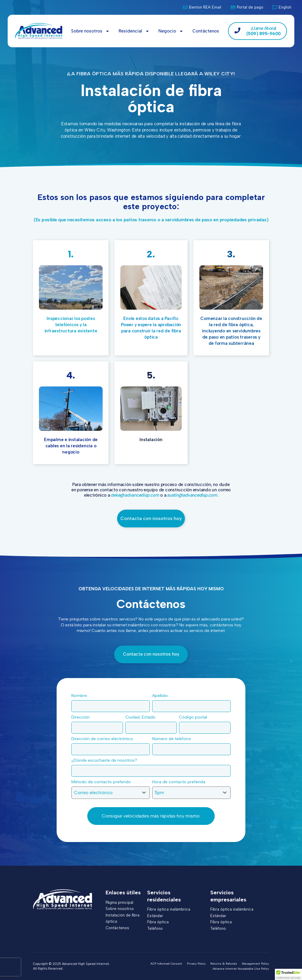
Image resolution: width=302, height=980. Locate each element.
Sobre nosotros (90, 31)
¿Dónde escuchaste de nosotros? (106, 760)
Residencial (134, 31)
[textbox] (105, 793)
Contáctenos (206, 31)
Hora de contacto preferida (180, 782)
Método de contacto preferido (103, 782)
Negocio (171, 31)
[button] (288, 974)
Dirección (82, 717)
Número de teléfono (173, 739)
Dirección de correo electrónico (104, 739)
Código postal (195, 717)
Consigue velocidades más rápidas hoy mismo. (151, 816)
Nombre (81, 696)
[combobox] (111, 793)
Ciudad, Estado (142, 717)
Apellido (162, 696)
